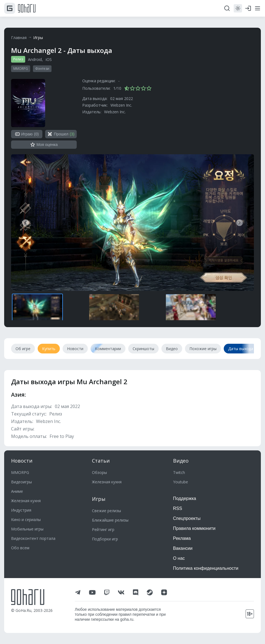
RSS (178, 508)
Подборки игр (105, 539)
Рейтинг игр (103, 529)
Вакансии (183, 548)
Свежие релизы (106, 511)
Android (35, 59)
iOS (49, 59)
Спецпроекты (187, 518)
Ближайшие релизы (110, 520)
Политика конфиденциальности (206, 568)
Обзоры (99, 472)
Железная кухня (26, 501)
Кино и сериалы (26, 519)
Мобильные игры (27, 529)
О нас (179, 558)
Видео (181, 461)
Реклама (182, 538)
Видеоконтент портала (33, 538)
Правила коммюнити (194, 528)
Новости (22, 461)
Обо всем (20, 548)
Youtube (181, 482)
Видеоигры (21, 482)
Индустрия (21, 510)
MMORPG (21, 69)
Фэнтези (42, 69)
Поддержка (185, 498)
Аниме (17, 491)
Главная (19, 38)
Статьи (101, 461)
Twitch (179, 472)
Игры (38, 38)
